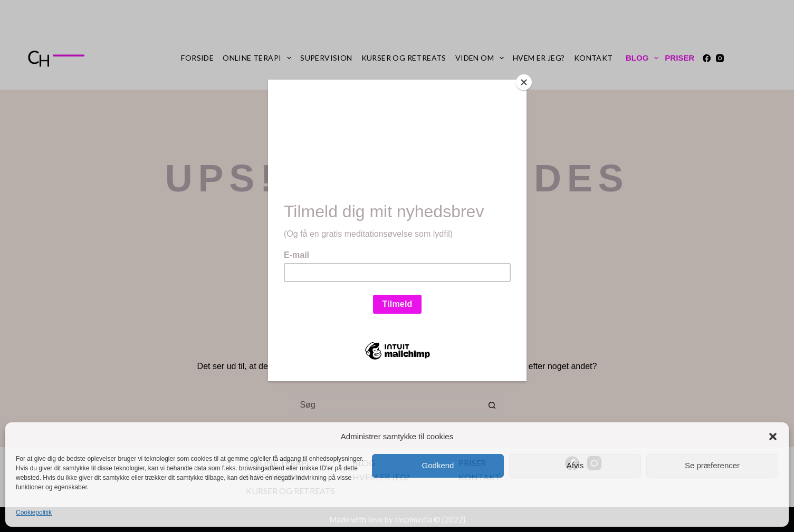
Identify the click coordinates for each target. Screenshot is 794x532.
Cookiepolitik (34, 512)
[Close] (524, 82)
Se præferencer (712, 465)
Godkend (438, 465)
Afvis (575, 465)
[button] (773, 437)
